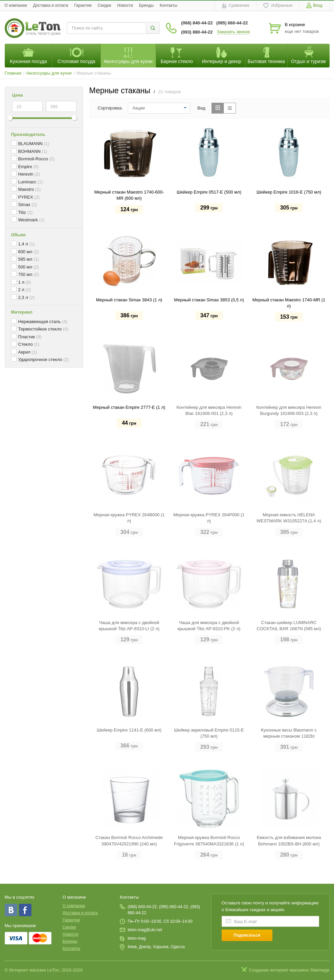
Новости (125, 5)
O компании (16, 5)
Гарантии (83, 5)
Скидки (105, 5)
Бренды (146, 5)
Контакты (169, 5)
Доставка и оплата (51, 5)
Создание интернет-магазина (279, 970)
